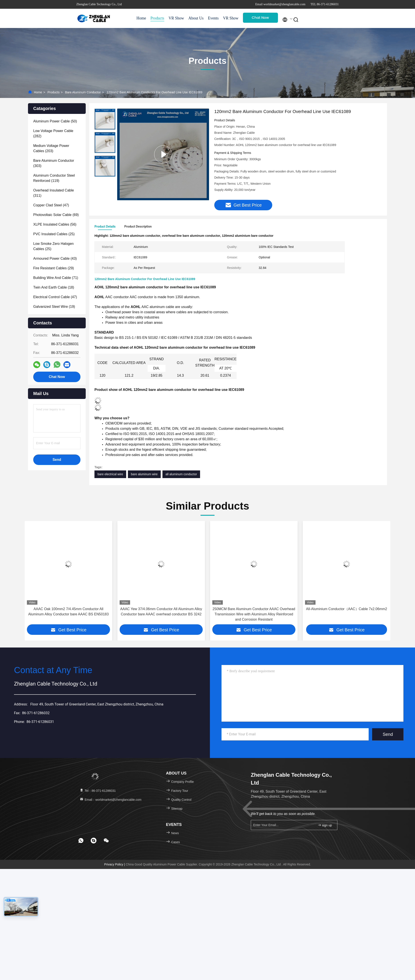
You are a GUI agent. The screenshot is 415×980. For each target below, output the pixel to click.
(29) (54, 268)
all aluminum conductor (181, 475)
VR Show (176, 18)
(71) (56, 278)
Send (388, 735)
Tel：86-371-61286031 (98, 791)
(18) (54, 287)
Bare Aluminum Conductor (83, 92)
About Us (196, 18)
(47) (51, 205)
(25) (54, 234)
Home (141, 18)
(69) (56, 215)
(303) (54, 163)
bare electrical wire (110, 475)
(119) (54, 178)
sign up (325, 826)
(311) (54, 193)
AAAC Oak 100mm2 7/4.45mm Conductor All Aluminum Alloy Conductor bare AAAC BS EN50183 (68, 612)
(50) (55, 121)
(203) (51, 148)
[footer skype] (94, 841)
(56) (55, 224)
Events (213, 18)
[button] (36, 576)
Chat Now (260, 18)
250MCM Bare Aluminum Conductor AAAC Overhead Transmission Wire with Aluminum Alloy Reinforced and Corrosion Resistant (254, 615)
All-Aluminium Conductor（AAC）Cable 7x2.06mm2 (347, 609)
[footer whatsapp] (81, 841)
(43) (55, 258)
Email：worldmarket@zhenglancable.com (110, 800)
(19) (54, 307)
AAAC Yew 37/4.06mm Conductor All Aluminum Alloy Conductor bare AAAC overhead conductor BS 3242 (161, 612)
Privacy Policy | (115, 865)
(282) (53, 133)
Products (157, 18)
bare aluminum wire (144, 475)
